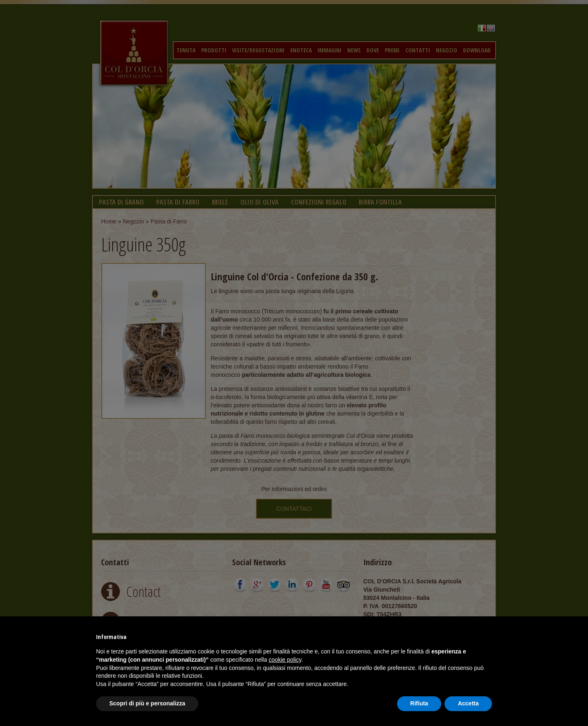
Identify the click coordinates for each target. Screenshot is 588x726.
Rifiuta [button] (419, 703)
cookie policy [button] (285, 660)
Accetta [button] (468, 703)
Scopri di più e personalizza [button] (147, 703)
